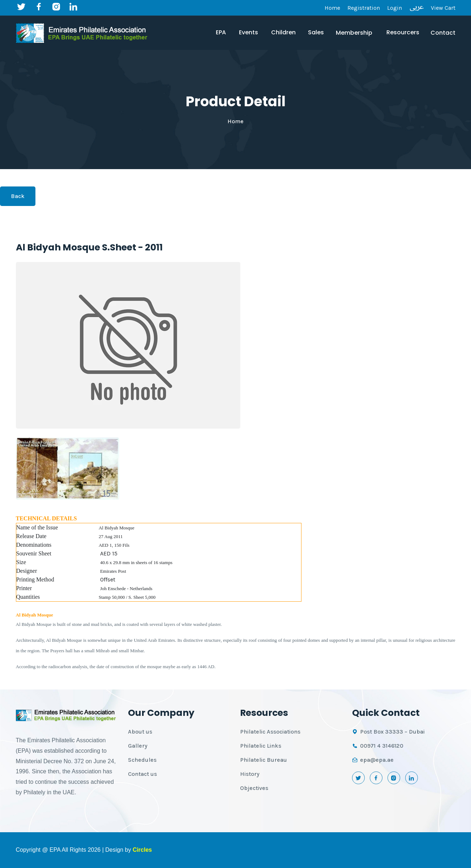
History (250, 774)
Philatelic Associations (270, 732)
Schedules (142, 760)
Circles (142, 850)
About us (140, 732)
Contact (443, 33)
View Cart (443, 8)
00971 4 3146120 (382, 746)
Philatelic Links (261, 746)
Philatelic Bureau (264, 760)
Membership (354, 33)
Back (18, 196)
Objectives (254, 788)
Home (332, 8)
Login (395, 8)
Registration (364, 8)
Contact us (142, 774)
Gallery (138, 746)
